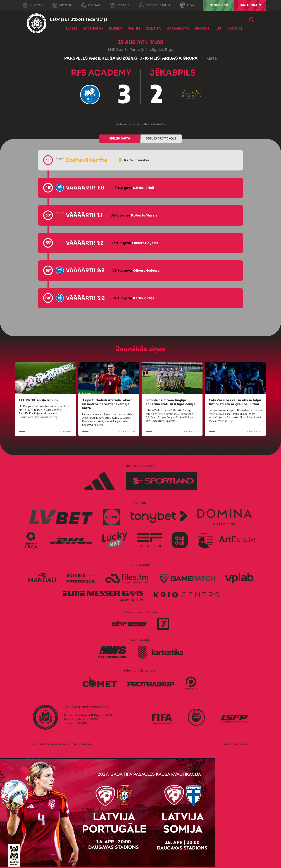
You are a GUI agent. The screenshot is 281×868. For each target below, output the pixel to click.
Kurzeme (33, 5)
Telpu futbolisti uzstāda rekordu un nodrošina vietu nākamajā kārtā (108, 404)
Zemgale (91, 5)
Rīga (187, 5)
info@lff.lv (82, 723)
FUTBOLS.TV (219, 5)
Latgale (120, 5)
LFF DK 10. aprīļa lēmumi (39, 400)
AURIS (245, 744)
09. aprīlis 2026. (172, 431)
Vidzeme (62, 5)
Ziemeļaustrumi (155, 5)
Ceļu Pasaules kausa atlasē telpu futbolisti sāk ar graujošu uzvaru (235, 402)
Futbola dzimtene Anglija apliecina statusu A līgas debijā (170, 402)
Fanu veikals (250, 5)
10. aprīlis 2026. (46, 431)
